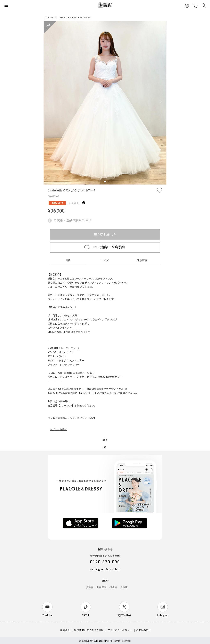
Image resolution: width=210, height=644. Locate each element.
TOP (47, 17)
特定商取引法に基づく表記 (89, 630)
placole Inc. (103, 641)
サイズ (105, 260)
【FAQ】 (92, 418)
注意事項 (142, 260)
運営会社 (65, 630)
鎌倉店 (113, 587)
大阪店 (124, 587)
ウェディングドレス (60, 17)
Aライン (75, 17)
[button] (105, 182)
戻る (105, 440)
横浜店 (89, 587)
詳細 (68, 260)
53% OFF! (57, 203)
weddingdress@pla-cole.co (105, 569)
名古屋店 (101, 587)
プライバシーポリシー (120, 630)
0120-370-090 (105, 562)
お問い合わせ (144, 630)
